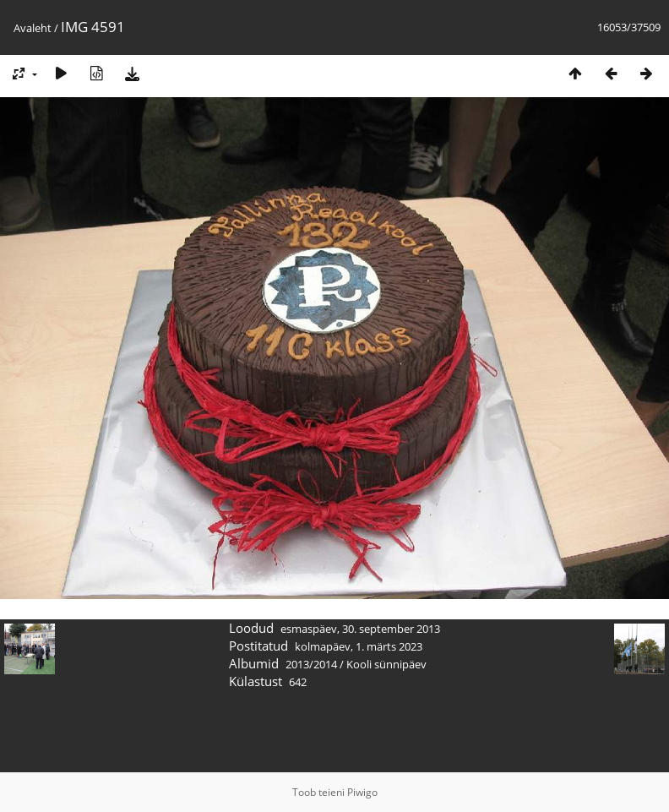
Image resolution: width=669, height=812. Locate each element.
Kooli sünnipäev (386, 664)
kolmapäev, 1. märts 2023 (359, 646)
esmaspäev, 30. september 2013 (360, 629)
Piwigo (362, 792)
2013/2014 (311, 664)
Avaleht (33, 28)
